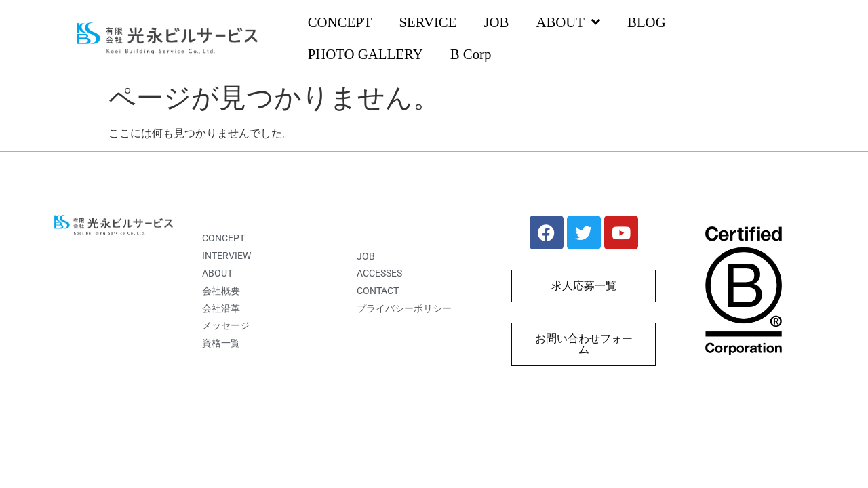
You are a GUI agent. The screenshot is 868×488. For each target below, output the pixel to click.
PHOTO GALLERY (366, 54)
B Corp (471, 54)
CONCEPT (340, 22)
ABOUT (568, 23)
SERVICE (428, 22)
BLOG (647, 22)
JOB (496, 22)
